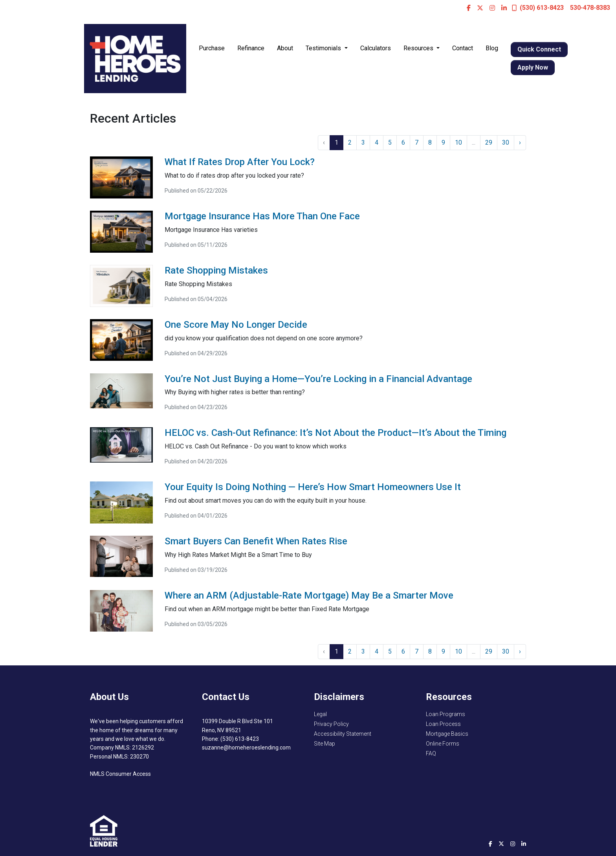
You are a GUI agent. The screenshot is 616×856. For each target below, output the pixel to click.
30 (506, 142)
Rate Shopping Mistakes (216, 270)
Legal (320, 714)
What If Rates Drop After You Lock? (240, 162)
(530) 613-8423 (538, 8)
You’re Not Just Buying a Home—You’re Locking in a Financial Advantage (318, 379)
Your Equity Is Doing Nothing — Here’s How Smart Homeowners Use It (313, 487)
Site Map (324, 744)
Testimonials (324, 48)
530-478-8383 (590, 8)
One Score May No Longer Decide (236, 325)
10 (458, 142)
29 (489, 142)
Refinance (251, 48)
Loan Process (443, 724)
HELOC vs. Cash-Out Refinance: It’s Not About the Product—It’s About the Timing (335, 433)
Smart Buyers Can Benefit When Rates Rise (256, 541)
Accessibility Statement (343, 734)
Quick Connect (539, 49)
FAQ (431, 753)
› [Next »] (520, 142)
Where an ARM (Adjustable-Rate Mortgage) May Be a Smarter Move (309, 595)
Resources (419, 48)
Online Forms (443, 744)
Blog (492, 48)
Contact (463, 48)
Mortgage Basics (447, 734)
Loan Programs (445, 714)
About (285, 48)
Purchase (212, 48)
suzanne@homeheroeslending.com (246, 748)
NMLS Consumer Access (120, 774)
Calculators (376, 48)
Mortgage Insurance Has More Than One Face (262, 216)
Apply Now (533, 67)
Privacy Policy (331, 724)
